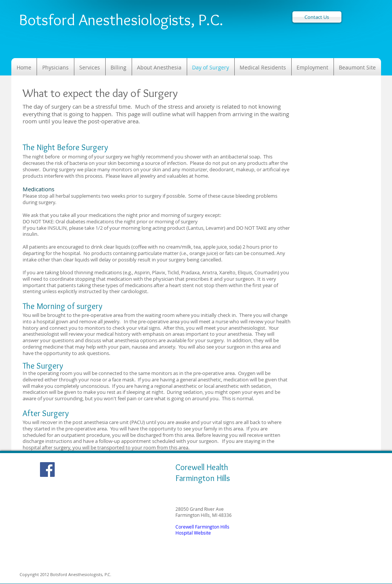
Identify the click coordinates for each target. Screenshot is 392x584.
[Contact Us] (317, 17)
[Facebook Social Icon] (47, 470)
